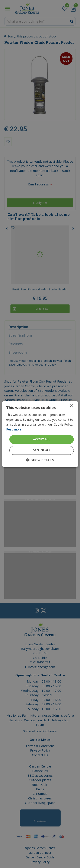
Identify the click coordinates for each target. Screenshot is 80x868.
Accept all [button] (41, 439)
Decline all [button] (41, 450)
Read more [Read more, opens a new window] (14, 429)
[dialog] (40, 434)
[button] (40, 460)
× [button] (71, 406)
